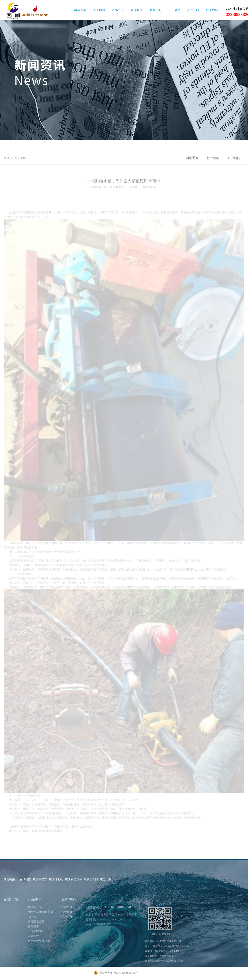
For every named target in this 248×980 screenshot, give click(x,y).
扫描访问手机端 (160, 941)
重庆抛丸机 (56, 879)
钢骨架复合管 (36, 941)
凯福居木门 (91, 879)
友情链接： (11, 879)
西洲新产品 (35, 927)
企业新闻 (234, 178)
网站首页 (80, 10)
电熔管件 (33, 956)
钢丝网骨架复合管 (39, 960)
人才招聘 (193, 10)
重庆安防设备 (73, 879)
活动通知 (192, 178)
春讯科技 (25, 879)
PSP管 (32, 936)
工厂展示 (174, 10)
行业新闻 (213, 178)
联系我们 (212, 10)
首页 (6, 178)
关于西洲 (99, 10)
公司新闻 (20, 178)
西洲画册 (137, 10)
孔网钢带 (33, 946)
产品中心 (118, 10)
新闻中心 (156, 10)
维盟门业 (106, 879)
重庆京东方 (40, 879)
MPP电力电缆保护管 (41, 932)
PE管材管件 (35, 951)
